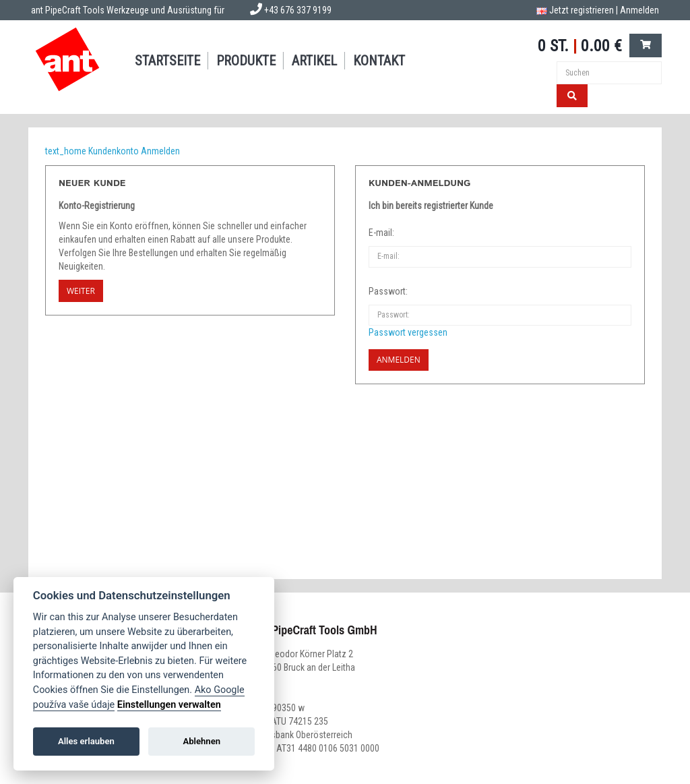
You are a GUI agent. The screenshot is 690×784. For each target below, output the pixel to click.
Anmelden (639, 10)
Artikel (314, 61)
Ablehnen (201, 741)
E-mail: (381, 233)
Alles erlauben (86, 741)
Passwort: (388, 291)
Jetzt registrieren (582, 10)
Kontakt (379, 61)
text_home (66, 151)
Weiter (81, 291)
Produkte (246, 61)
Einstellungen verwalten (169, 705)
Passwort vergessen (408, 332)
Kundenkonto (114, 151)
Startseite (167, 61)
